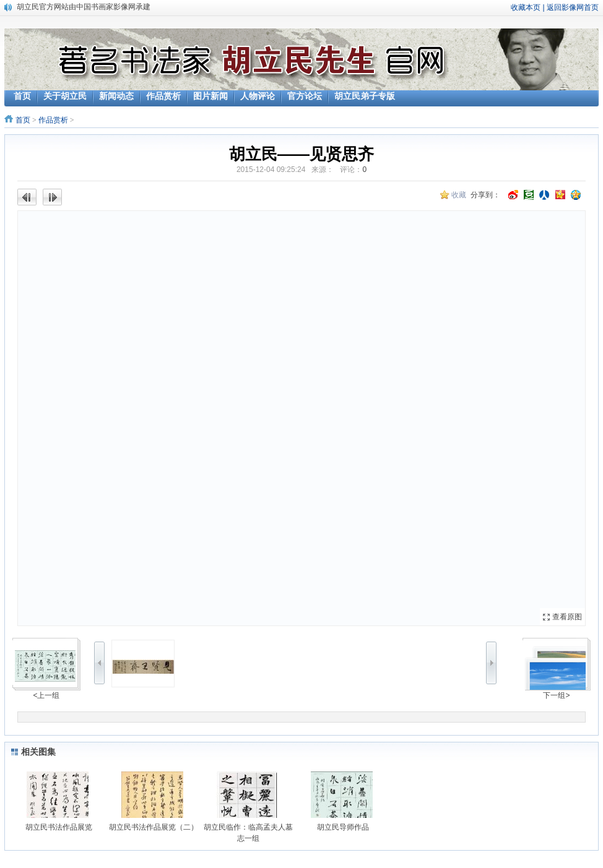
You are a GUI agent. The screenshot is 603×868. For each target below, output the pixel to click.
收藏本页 (526, 7)
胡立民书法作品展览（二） (154, 827)
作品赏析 (53, 120)
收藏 (459, 195)
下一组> (556, 695)
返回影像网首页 (573, 7)
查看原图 (567, 617)
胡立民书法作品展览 (59, 827)
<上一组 (46, 695)
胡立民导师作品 (343, 827)
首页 (23, 120)
